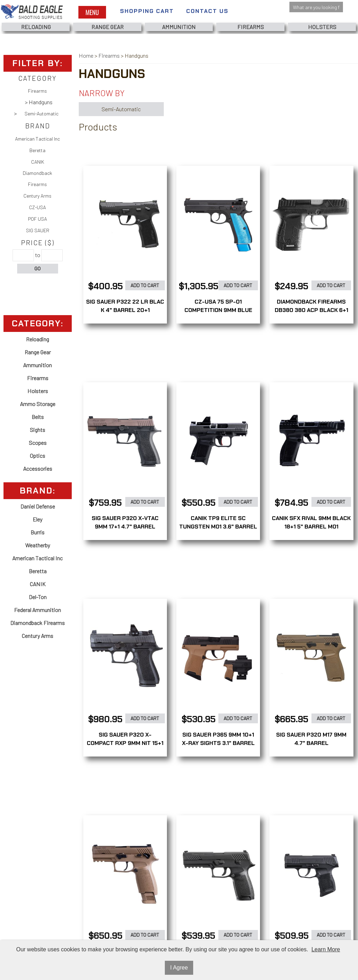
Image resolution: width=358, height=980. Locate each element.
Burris (37, 532)
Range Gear (107, 27)
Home (86, 55)
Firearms (251, 27)
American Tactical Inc (37, 139)
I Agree (179, 968)
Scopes (38, 443)
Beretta (37, 150)
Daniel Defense (38, 506)
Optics (37, 456)
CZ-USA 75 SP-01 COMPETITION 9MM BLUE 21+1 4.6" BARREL (218, 310)
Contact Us (207, 11)
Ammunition (179, 27)
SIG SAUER (38, 230)
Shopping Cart (147, 11)
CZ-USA (37, 207)
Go (37, 268)
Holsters (322, 27)
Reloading (36, 27)
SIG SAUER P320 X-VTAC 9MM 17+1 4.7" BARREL (125, 522)
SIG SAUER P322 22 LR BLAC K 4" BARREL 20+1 (125, 306)
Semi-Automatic (41, 113)
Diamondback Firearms (37, 179)
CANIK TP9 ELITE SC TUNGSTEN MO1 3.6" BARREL (218, 522)
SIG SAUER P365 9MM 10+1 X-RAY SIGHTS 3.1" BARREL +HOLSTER (218, 743)
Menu (92, 12)
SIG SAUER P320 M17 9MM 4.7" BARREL (311, 739)
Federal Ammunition (37, 610)
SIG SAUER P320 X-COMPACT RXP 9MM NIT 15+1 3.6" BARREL (125, 743)
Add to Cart (145, 285)
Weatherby (38, 545)
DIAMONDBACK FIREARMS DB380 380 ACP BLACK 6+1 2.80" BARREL (311, 310)
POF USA (37, 219)
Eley (37, 519)
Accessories (38, 468)
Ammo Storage (38, 404)
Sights (37, 430)
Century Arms (37, 196)
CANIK (38, 162)
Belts (38, 417)
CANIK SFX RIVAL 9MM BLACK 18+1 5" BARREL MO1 (311, 522)
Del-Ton (38, 597)
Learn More (326, 949)
